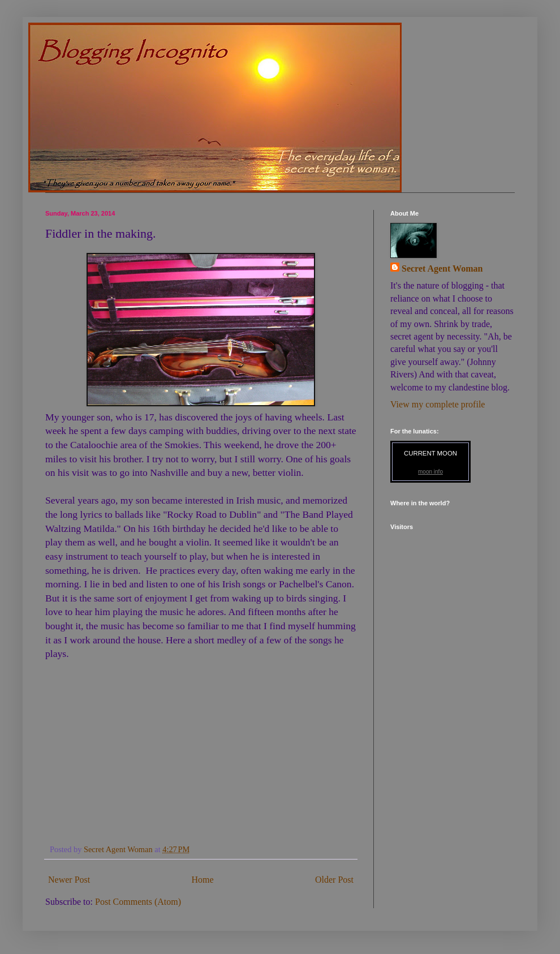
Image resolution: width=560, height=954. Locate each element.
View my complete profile (438, 404)
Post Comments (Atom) (138, 902)
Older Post (334, 880)
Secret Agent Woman (442, 268)
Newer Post (69, 880)
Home (203, 880)
